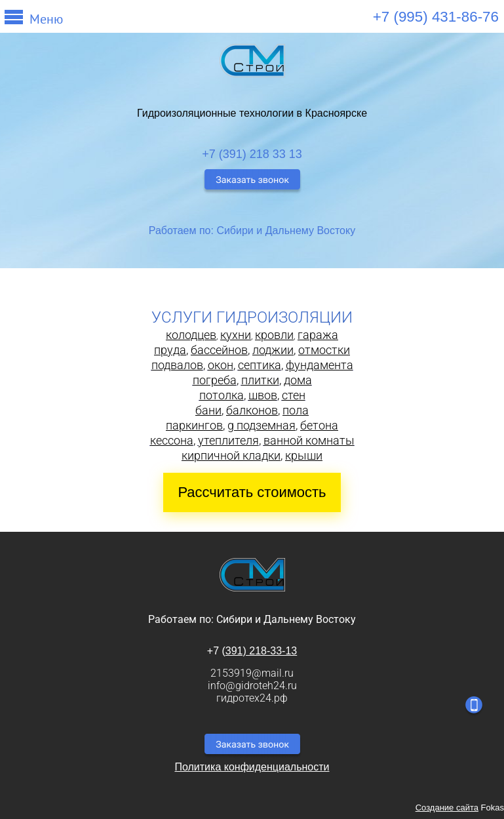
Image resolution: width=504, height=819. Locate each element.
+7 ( (216, 651)
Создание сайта (447, 808)
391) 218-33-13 (261, 651)
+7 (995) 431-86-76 (436, 17)
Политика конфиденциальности (252, 767)
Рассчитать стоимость (252, 492)
